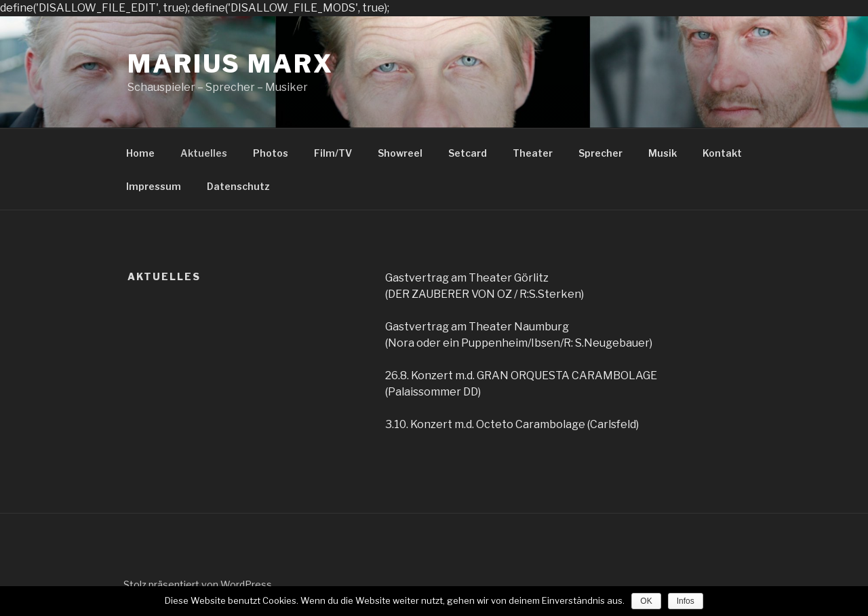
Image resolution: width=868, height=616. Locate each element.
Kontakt (722, 153)
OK (646, 601)
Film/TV (333, 153)
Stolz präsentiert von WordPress (198, 584)
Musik (663, 153)
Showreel (400, 153)
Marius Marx (231, 64)
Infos (686, 601)
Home (140, 153)
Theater (533, 153)
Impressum (154, 186)
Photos (271, 153)
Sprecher (600, 153)
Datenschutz (238, 186)
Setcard (468, 153)
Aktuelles (204, 153)
